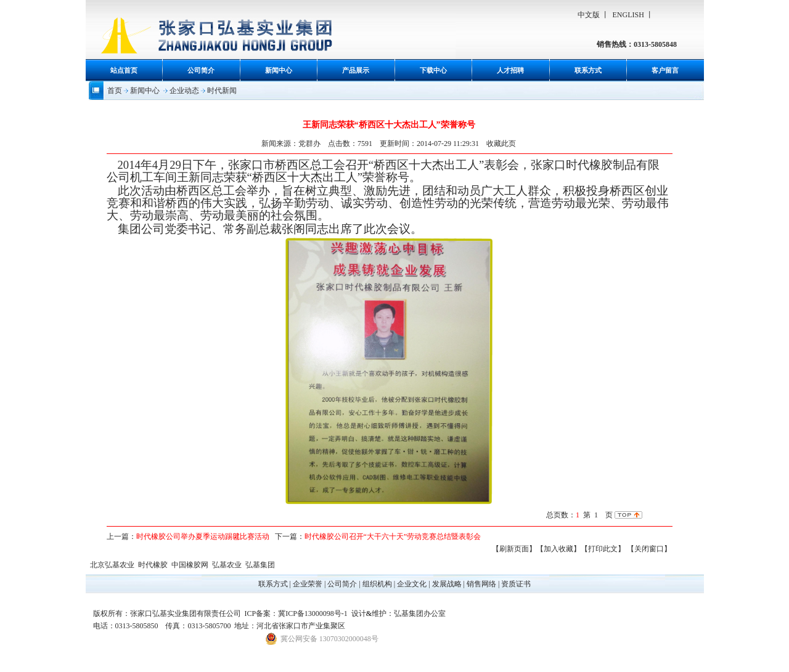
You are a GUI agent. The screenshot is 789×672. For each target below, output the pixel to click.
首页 (115, 91)
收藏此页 (501, 144)
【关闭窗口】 (649, 549)
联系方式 (588, 70)
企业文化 (412, 584)
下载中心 (433, 70)
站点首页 (124, 70)
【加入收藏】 (558, 549)
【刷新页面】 (514, 549)
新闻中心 (279, 70)
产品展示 (356, 70)
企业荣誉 (308, 584)
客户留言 (665, 70)
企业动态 (184, 91)
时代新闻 (222, 91)
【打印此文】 (603, 549)
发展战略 (447, 584)
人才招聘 (510, 70)
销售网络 (481, 584)
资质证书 (516, 584)
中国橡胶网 (190, 565)
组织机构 (377, 584)
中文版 (589, 15)
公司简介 (201, 70)
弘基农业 (227, 565)
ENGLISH (628, 15)
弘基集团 (260, 565)
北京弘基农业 (112, 565)
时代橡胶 (153, 565)
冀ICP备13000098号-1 (313, 613)
